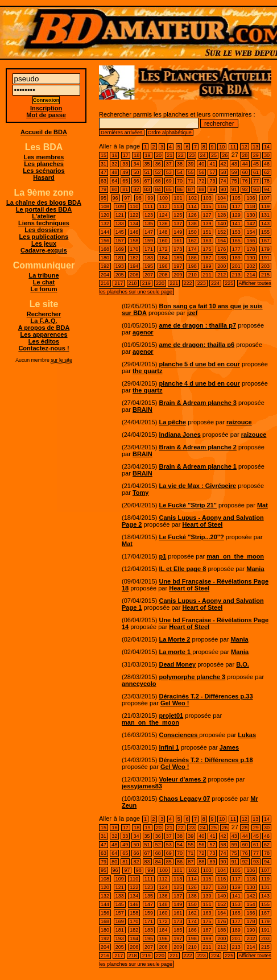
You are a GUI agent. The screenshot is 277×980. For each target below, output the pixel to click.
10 (222, 147)
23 (192, 155)
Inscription (46, 108)
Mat (262, 505)
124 (164, 215)
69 (169, 181)
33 (125, 164)
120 (105, 215)
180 (105, 258)
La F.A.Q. (44, 321)
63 (104, 181)
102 (193, 198)
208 (164, 275)
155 (265, 232)
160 (164, 241)
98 (139, 198)
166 (251, 241)
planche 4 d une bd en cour (199, 383)
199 (207, 266)
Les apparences (44, 334)
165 (236, 241)
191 (265, 258)
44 (245, 164)
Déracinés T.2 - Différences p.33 (206, 696)
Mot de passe (46, 115)
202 (251, 266)
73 (212, 181)
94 (267, 189)
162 (193, 241)
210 (193, 275)
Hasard (44, 177)
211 (207, 275)
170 (134, 249)
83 (147, 189)
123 (149, 215)
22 (181, 155)
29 (256, 155)
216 (105, 283)
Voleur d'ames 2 (182, 779)
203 (265, 266)
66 (136, 181)
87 (191, 189)
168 (105, 249)
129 (236, 215)
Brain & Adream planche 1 (198, 466)
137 (178, 224)
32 (114, 164)
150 (193, 232)
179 (265, 249)
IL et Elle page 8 (182, 569)
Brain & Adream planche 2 (198, 447)
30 (267, 155)
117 (236, 206)
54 (180, 172)
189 (236, 258)
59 (234, 172)
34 (136, 164)
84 (158, 189)
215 (265, 275)
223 (202, 283)
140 (222, 224)
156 (105, 241)
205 (120, 275)
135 (149, 224)
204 (105, 275)
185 (178, 258)
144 (105, 232)
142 (251, 224)
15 (104, 155)
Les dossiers (44, 230)
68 (158, 181)
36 (158, 164)
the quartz (148, 371)
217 (119, 283)
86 (180, 189)
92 (245, 189)
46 (267, 164)
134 (134, 224)
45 (256, 164)
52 (158, 172)
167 (265, 241)
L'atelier (44, 216)
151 (207, 232)
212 (222, 275)
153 (236, 232)
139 (207, 224)
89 (212, 189)
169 (120, 249)
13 (255, 147)
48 (114, 172)
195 (149, 266)
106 (251, 198)
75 (234, 181)
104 (222, 198)
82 (136, 189)
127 (207, 215)
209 (178, 275)
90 (224, 189)
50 (136, 172)
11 (233, 147)
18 (137, 155)
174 (193, 249)
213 (236, 275)
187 (207, 258)
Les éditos (44, 341)
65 (125, 181)
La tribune (44, 275)
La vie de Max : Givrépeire (197, 486)
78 (267, 181)
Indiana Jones (179, 435)
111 (149, 206)
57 (212, 172)
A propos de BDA (44, 328)
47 (104, 172)
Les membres (44, 157)
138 (193, 224)
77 (256, 181)
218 (133, 283)
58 (224, 172)
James (229, 747)
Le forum (44, 289)
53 (169, 172)
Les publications (44, 237)
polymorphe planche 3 (192, 677)
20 (159, 155)
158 (134, 241)
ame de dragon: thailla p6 (197, 345)
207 (149, 275)
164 (222, 241)
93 (256, 189)
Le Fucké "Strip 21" (188, 505)
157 (120, 241)
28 (245, 155)
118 (251, 206)
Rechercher (44, 314)
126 (193, 215)
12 (245, 147)
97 (127, 198)
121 (120, 215)
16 (114, 155)
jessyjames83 (142, 786)
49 (125, 172)
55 (191, 172)
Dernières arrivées (122, 133)
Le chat (44, 282)
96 (115, 198)
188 (222, 258)
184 (164, 258)
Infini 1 (169, 747)
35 (147, 164)
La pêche (172, 422)
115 (207, 206)
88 (201, 189)
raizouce (239, 422)
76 (245, 181)
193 (120, 266)
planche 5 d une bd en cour (199, 364)
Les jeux (44, 243)
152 (222, 232)
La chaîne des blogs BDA (44, 202)
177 (236, 249)
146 (134, 232)
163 (207, 241)
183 (149, 258)
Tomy (141, 493)
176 (222, 249)
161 (178, 241)
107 (265, 198)
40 (201, 164)
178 (251, 249)
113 (178, 206)
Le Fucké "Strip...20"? (191, 537)
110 (134, 206)
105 (236, 198)
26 (225, 155)
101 (178, 198)
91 (234, 189)
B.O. (243, 664)
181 (120, 258)
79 (104, 189)
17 (126, 155)
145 (120, 232)
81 (125, 189)
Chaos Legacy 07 (184, 799)
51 (147, 172)
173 (178, 249)
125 (178, 215)
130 (251, 215)
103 (207, 198)
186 (193, 258)
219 (146, 283)
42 (224, 164)
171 (149, 249)
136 (164, 224)
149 (178, 232)
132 (105, 224)
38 (180, 164)
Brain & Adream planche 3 (198, 403)
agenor (143, 332)
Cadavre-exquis (44, 250)
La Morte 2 (174, 639)
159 (149, 241)
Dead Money (177, 664)
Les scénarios (44, 171)
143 (265, 224)
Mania (255, 569)
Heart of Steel (202, 524)
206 (134, 275)
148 (164, 232)
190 (251, 258)
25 (214, 155)
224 (215, 283)
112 (164, 206)
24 (203, 155)
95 (104, 198)
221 (174, 283)
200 (222, 266)
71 (191, 181)
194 (134, 266)
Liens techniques (44, 223)
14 (267, 147)
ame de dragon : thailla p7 (197, 325)
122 (134, 215)
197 (178, 266)
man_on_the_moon (235, 556)
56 (201, 172)
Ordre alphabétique (170, 133)
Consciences (179, 735)
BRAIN (142, 410)
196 (164, 266)
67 (147, 181)
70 (180, 181)
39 (191, 164)
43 (234, 164)
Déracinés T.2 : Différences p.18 (206, 760)
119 (265, 206)
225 (229, 283)
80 (114, 189)
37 (169, 164)
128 (222, 215)
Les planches (44, 164)
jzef (192, 313)
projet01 (171, 716)
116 (222, 206)
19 (148, 155)
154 (251, 232)
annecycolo (139, 684)
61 (256, 172)
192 (105, 266)
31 (104, 164)
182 (134, 258)
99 (150, 198)
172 (164, 249)
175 (207, 249)
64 (114, 181)
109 (120, 206)
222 (188, 283)
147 (149, 232)
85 (169, 189)
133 (120, 224)
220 (160, 283)
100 (164, 198)
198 (193, 266)
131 (265, 215)
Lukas (247, 735)
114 (193, 206)
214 (251, 275)
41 (212, 164)
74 (224, 181)
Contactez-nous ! (44, 348)
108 (105, 206)
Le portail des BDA (44, 209)
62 (267, 172)
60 (245, 172)
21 (169, 155)
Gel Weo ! (175, 703)
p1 (162, 556)
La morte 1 (175, 652)
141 (236, 224)
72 (201, 181)
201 (236, 266)
